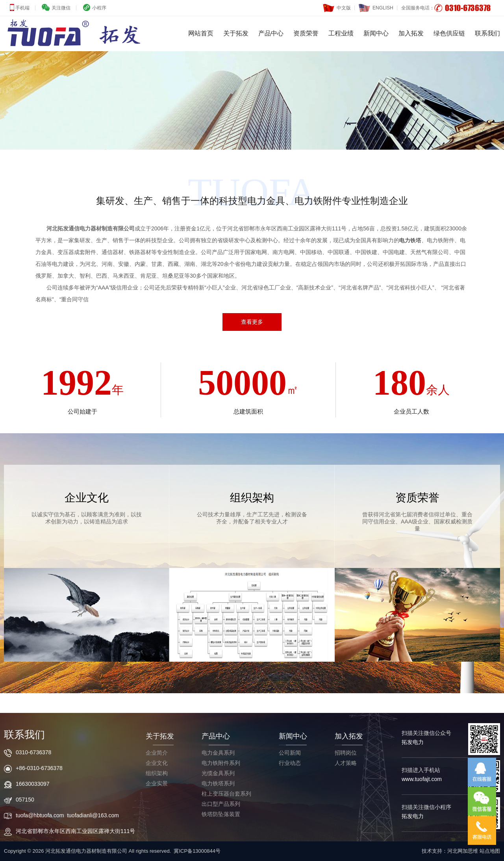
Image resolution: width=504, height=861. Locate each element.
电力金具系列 (218, 753)
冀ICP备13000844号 (197, 851)
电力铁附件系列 (221, 763)
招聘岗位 (346, 753)
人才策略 (346, 763)
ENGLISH (376, 6)
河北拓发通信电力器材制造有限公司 (91, 228)
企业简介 (157, 753)
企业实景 (157, 783)
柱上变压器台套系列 (226, 794)
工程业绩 (341, 33)
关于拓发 (236, 33)
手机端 (22, 8)
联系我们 (487, 33)
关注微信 (60, 8)
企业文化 (157, 763)
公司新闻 (290, 753)
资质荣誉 (306, 33)
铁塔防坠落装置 (221, 814)
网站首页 (201, 33)
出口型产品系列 (221, 804)
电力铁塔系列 (218, 783)
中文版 (337, 6)
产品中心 (271, 33)
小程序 (99, 8)
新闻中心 (376, 33)
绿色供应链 (449, 33)
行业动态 (290, 763)
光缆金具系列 (218, 773)
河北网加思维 (463, 851)
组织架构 (157, 773)
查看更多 (252, 322)
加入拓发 (411, 33)
